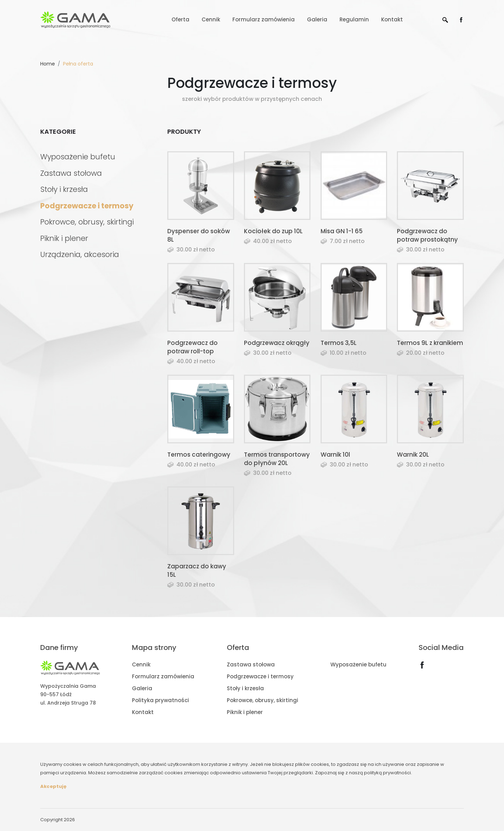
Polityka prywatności (160, 700)
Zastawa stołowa (71, 173)
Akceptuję (53, 786)
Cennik (211, 19)
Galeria (317, 19)
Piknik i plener (64, 238)
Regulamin (354, 19)
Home (48, 64)
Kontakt (392, 19)
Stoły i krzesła (64, 189)
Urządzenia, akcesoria (80, 254)
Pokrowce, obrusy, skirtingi (87, 222)
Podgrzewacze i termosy (87, 206)
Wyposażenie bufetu (78, 157)
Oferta (180, 19)
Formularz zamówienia (264, 19)
